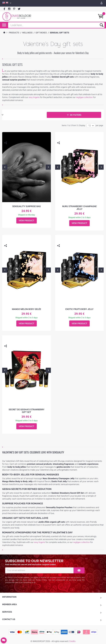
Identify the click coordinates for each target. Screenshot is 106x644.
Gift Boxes (41, 33)
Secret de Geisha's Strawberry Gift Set (27, 411)
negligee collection (84, 97)
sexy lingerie (34, 97)
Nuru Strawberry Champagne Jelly (79, 208)
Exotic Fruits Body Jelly (79, 309)
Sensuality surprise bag (26, 206)
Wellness (27, 33)
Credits (72, 641)
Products (14, 33)
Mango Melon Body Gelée (26, 309)
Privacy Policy (41, 580)
